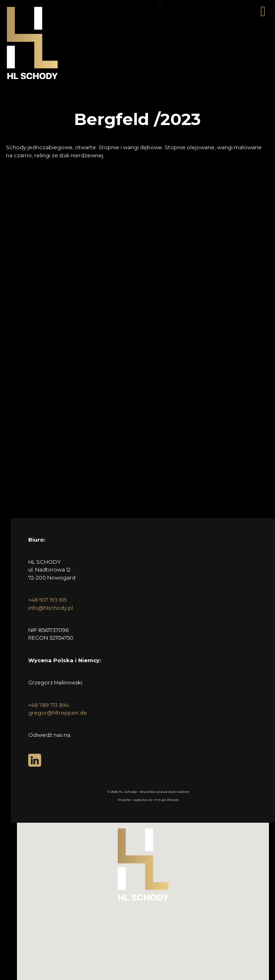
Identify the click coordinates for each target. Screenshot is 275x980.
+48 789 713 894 (49, 705)
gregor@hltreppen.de (58, 713)
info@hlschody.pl (51, 608)
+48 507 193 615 (47, 600)
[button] (143, 864)
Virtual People (166, 800)
